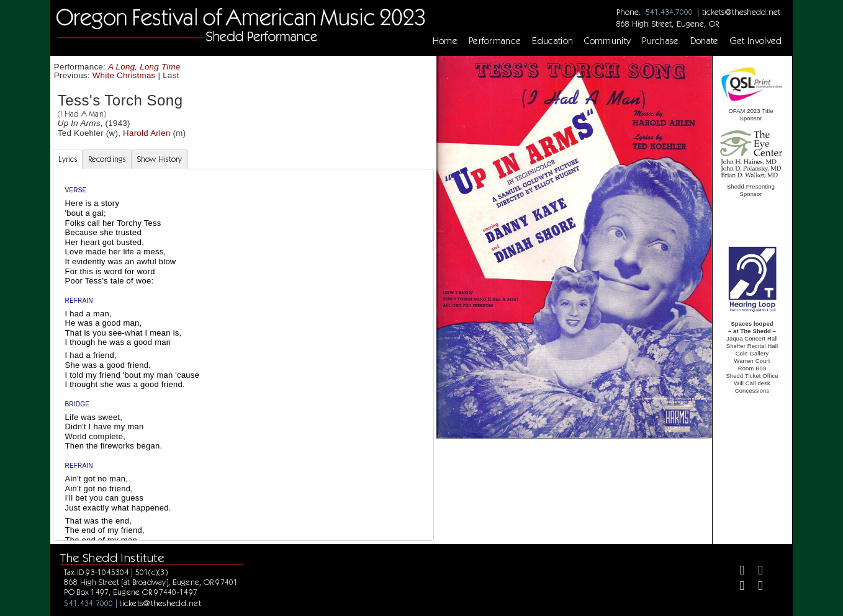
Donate (705, 41)
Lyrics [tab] (68, 159)
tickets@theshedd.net (741, 12)
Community (607, 41)
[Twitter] (755, 572)
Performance (495, 41)
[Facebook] (737, 572)
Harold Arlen (147, 133)
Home (445, 41)
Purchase (660, 41)
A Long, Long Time (144, 67)
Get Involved (756, 41)
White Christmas (124, 75)
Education (552, 41)
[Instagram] (737, 587)
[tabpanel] (243, 365)
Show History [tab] (160, 159)
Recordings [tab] (107, 159)
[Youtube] (755, 587)
